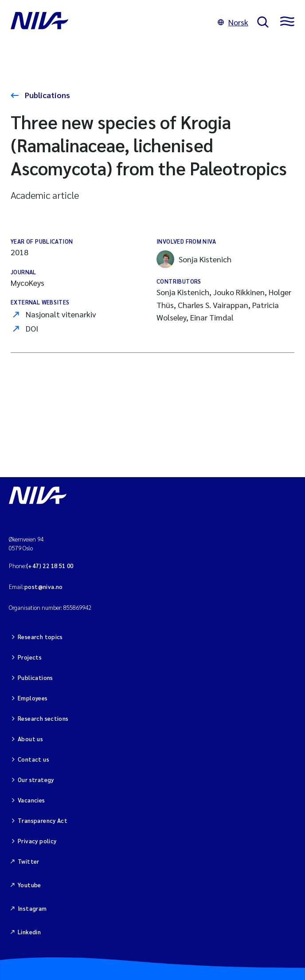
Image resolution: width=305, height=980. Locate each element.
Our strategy (36, 780)
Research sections (43, 718)
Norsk (233, 22)
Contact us (33, 759)
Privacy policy (37, 841)
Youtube (29, 885)
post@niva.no (44, 587)
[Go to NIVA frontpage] (110, 22)
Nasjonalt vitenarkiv (61, 314)
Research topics (40, 637)
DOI (32, 328)
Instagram (32, 908)
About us (30, 739)
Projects (30, 657)
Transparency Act (43, 820)
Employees (33, 698)
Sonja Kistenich (194, 259)
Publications (47, 95)
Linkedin (29, 932)
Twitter (29, 861)
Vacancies (31, 800)
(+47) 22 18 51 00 (50, 566)
